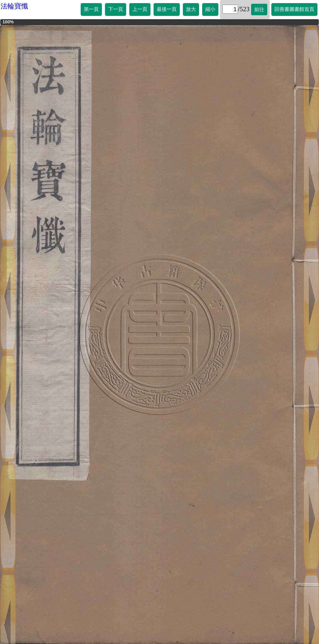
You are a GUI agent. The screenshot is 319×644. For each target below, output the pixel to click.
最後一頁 (167, 9)
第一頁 (91, 9)
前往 (259, 10)
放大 (191, 9)
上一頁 (140, 9)
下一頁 (116, 9)
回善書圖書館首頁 (294, 9)
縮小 (210, 9)
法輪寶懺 (14, 6)
